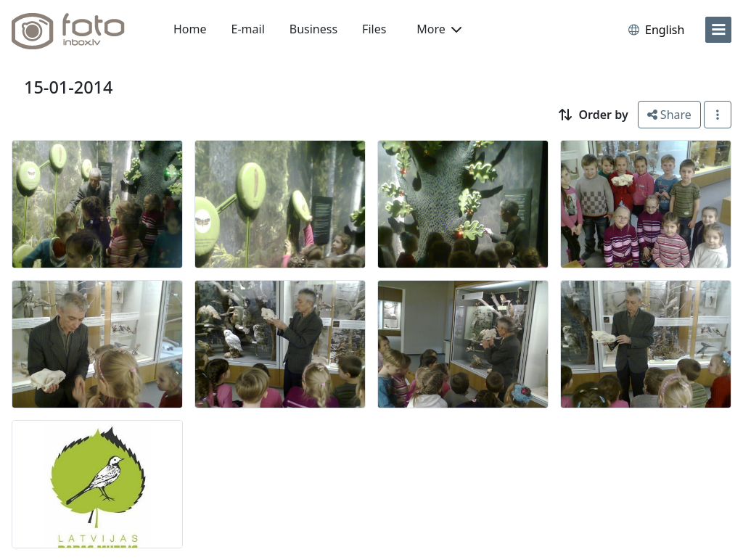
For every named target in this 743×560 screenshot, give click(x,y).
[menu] (718, 30)
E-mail (248, 29)
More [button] (439, 29)
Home (190, 29)
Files (374, 29)
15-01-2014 (68, 87)
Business (313, 29)
